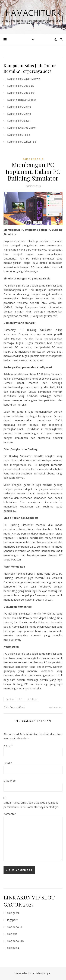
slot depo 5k (15, 927)
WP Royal (45, 973)
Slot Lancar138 (27, 141)
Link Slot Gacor (27, 128)
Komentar (10, 814)
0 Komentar (56, 707)
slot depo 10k (16, 941)
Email (8, 763)
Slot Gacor (24, 120)
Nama (8, 745)
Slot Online (25, 107)
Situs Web (10, 781)
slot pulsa (13, 948)
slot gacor (13, 913)
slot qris (12, 934)
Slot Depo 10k (27, 93)
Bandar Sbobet (27, 100)
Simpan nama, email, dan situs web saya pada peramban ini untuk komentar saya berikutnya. (31, 805)
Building (10, 699)
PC (21, 699)
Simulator (32, 699)
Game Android (33, 159)
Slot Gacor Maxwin (29, 79)
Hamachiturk (33, 13)
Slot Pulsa (24, 135)
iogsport (12, 920)
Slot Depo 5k (26, 85)
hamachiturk (17, 707)
